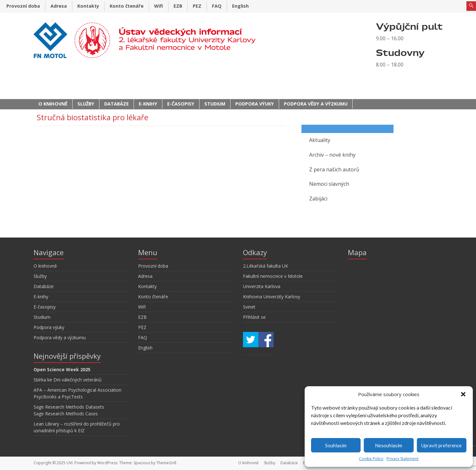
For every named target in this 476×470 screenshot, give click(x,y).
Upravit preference (441, 445)
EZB (178, 6)
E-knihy (148, 104)
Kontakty (88, 6)
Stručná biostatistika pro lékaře (93, 117)
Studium (215, 104)
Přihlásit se (254, 317)
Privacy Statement (402, 459)
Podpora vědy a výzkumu (316, 104)
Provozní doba (23, 6)
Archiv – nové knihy (332, 155)
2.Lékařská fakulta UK (265, 266)
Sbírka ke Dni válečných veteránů (68, 380)
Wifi (159, 6)
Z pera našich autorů (334, 169)
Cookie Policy (371, 459)
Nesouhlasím (389, 445)
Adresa (59, 6)
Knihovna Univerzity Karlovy (272, 297)
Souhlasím (336, 445)
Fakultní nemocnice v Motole (273, 276)
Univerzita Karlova (262, 286)
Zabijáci (318, 199)
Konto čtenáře (127, 6)
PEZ (197, 6)
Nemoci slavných (329, 184)
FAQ (217, 6)
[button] (463, 394)
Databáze (117, 104)
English (240, 6)
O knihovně (53, 104)
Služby (86, 104)
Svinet (249, 307)
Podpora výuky (255, 104)
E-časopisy (181, 104)
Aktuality (320, 140)
